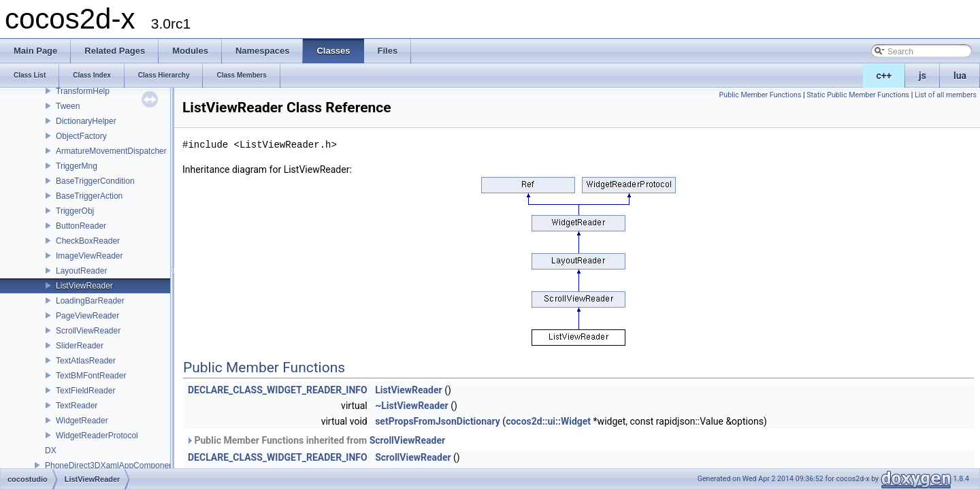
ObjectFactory (81, 136)
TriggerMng (77, 166)
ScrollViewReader (88, 331)
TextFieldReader (85, 391)
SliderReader (80, 346)
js (922, 76)
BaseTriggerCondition (95, 181)
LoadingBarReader (90, 301)
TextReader (77, 406)
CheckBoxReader (88, 241)
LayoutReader (81, 271)
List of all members (946, 95)
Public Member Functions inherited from (315, 440)
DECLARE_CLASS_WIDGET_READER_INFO (278, 390)
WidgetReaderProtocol (97, 436)
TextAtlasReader (86, 361)
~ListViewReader (412, 406)
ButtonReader (81, 226)
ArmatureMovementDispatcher (111, 151)
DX (51, 451)
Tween (68, 106)
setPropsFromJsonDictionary (438, 421)
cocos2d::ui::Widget (548, 421)
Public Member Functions (761, 95)
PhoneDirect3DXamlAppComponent (110, 465)
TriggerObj (75, 211)
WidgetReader (82, 421)
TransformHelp (83, 91)
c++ (884, 76)
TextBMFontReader (91, 376)
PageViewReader (87, 316)
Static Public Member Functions (858, 95)
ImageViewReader (89, 256)
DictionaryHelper (86, 121)
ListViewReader (84, 286)
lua (960, 76)
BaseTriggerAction (89, 196)
